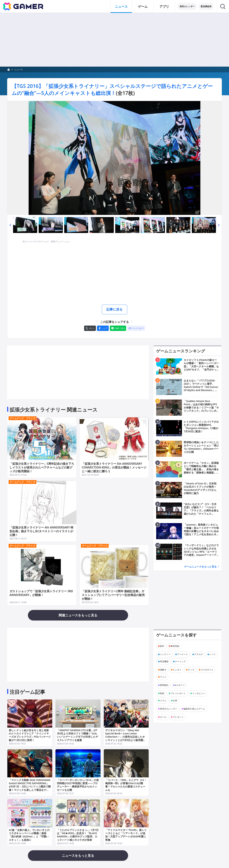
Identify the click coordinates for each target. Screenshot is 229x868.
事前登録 (175, 646)
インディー (165, 654)
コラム (163, 700)
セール (163, 717)
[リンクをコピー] (136, 328)
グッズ (191, 670)
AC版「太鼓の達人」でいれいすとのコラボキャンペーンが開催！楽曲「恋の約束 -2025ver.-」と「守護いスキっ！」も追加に (29, 835)
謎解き (163, 670)
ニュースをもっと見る (78, 855)
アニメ (163, 677)
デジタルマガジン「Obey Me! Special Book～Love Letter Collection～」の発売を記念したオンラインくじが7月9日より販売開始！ (125, 737)
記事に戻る (114, 309)
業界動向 (164, 685)
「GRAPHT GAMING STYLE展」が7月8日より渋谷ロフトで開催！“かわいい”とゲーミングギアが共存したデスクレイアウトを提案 (77, 735)
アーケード (182, 654)
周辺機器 (164, 661)
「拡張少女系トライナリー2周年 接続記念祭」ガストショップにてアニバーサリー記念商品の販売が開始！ (113, 595)
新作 (162, 646)
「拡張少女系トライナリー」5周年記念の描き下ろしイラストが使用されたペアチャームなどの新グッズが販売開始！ (42, 468)
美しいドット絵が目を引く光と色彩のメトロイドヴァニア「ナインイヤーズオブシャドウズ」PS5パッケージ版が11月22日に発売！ (30, 735)
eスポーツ (180, 685)
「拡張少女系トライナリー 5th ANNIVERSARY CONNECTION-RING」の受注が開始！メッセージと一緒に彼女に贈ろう (114, 468)
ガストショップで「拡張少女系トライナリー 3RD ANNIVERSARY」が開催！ (41, 593)
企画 (175, 700)
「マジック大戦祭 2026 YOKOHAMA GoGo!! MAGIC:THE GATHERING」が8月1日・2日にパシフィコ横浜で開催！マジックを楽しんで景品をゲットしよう (30, 787)
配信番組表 (206, 6)
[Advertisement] (115, 274)
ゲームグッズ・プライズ (22, 418)
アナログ (199, 654)
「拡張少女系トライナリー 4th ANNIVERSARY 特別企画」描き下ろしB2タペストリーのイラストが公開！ (41, 531)
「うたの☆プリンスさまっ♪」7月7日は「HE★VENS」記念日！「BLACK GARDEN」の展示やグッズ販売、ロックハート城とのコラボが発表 (78, 835)
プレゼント (178, 717)
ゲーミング (180, 661)
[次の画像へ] (114, 158)
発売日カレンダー (169, 709)
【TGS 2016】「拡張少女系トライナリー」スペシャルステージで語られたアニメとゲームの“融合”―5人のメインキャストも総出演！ (112, 89)
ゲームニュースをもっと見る (200, 567)
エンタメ (177, 670)
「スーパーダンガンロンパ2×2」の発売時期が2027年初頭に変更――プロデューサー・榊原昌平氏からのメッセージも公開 (78, 785)
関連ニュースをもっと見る (78, 615)
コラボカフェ (207, 670)
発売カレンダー (187, 6)
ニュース (19, 69)
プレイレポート (178, 693)
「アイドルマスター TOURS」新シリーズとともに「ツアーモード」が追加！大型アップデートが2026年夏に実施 (126, 835)
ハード (213, 654)
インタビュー (199, 693)
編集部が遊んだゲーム (194, 709)
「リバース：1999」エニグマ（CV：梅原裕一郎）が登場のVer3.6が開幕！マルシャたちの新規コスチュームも (126, 785)
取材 (162, 693)
